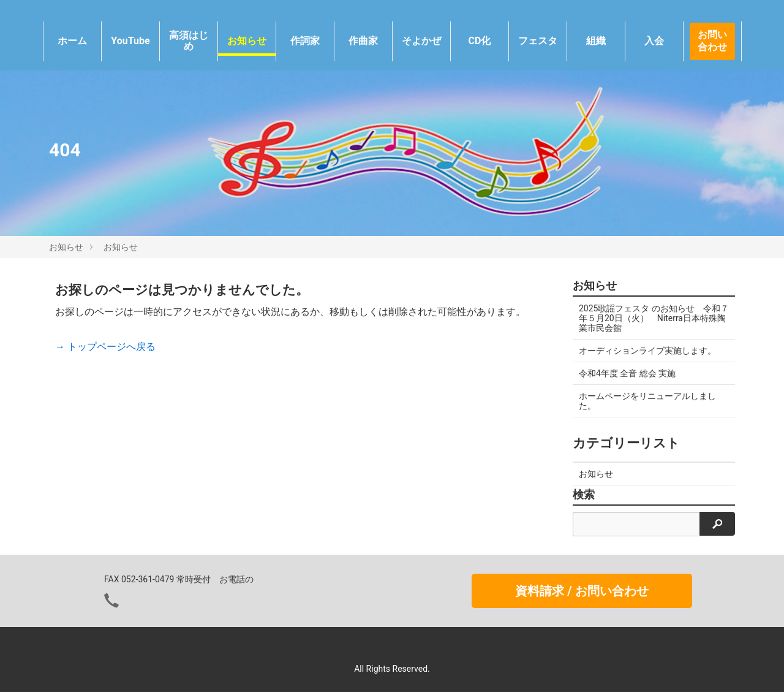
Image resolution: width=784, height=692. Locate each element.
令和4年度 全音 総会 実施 (627, 373)
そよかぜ (421, 41)
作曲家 (363, 41)
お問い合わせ (712, 41)
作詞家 (305, 41)
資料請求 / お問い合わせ (582, 591)
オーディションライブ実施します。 (647, 351)
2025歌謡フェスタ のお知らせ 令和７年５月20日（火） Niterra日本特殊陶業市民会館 (654, 318)
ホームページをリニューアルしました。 (647, 401)
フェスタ (538, 41)
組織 (596, 41)
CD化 (480, 41)
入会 (654, 41)
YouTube (130, 41)
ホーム (72, 41)
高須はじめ (189, 41)
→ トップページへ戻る (105, 347)
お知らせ (247, 41)
